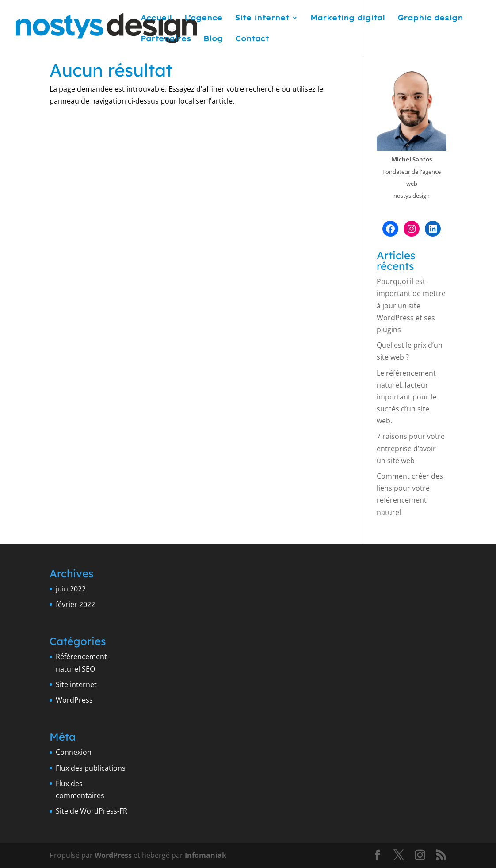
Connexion (74, 752)
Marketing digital (348, 18)
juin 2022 (71, 589)
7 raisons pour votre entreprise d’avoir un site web (411, 448)
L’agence (203, 18)
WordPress (74, 700)
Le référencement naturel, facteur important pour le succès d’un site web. (406, 397)
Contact (252, 39)
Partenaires (166, 39)
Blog (213, 39)
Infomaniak (206, 855)
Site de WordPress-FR (92, 811)
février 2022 (75, 604)
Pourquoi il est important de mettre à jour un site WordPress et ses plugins (411, 305)
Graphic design (430, 18)
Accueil (156, 18)
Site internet (262, 18)
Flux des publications (91, 768)
